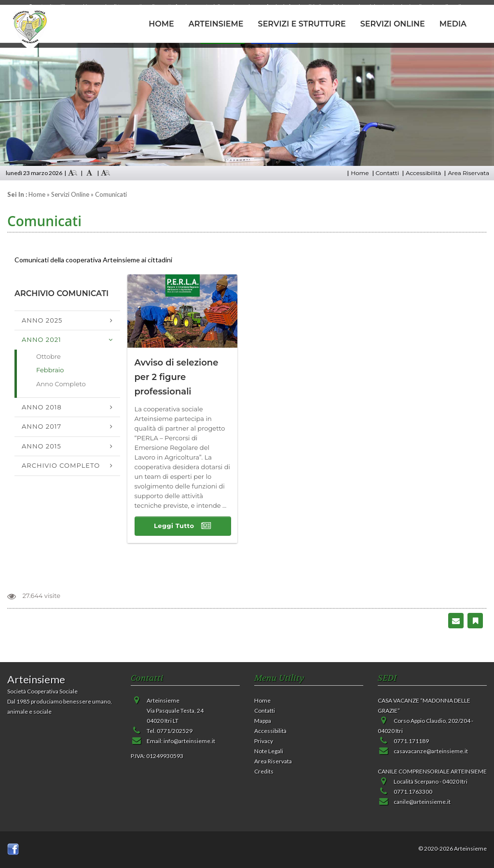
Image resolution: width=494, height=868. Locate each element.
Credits (264, 771)
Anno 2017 (41, 426)
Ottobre (48, 356)
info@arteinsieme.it (189, 741)
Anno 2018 (42, 407)
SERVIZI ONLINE (393, 24)
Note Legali (269, 751)
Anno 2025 (42, 320)
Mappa (263, 721)
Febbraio (50, 370)
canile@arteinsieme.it (422, 802)
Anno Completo (61, 384)
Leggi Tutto (183, 526)
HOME (161, 24)
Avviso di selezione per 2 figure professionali (177, 377)
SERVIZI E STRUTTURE (302, 24)
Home (360, 173)
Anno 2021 (41, 339)
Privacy (264, 741)
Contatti (387, 173)
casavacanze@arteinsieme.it (431, 751)
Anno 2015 (41, 446)
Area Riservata (468, 173)
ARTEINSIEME (216, 24)
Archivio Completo (61, 465)
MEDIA (453, 24)
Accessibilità (423, 173)
